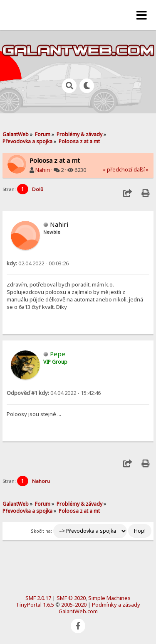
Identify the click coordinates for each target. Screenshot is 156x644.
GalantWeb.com (78, 611)
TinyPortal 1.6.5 (35, 605)
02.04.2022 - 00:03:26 (38, 263)
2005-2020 (74, 605)
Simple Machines (109, 598)
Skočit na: (41, 531)
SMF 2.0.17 (38, 598)
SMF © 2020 (71, 598)
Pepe (58, 354)
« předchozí (118, 169)
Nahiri (43, 170)
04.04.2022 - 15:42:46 (54, 393)
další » (141, 169)
